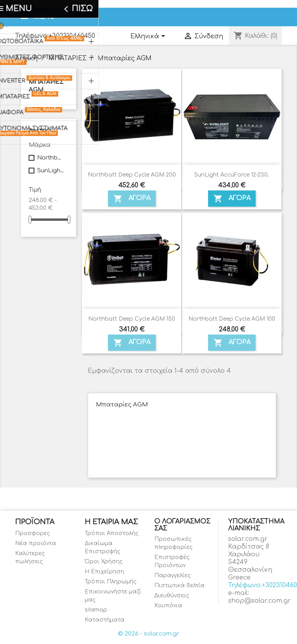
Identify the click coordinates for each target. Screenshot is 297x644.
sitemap (96, 610)
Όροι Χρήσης (104, 562)
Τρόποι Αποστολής (112, 533)
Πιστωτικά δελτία (179, 585)
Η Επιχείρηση (104, 572)
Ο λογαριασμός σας (182, 525)
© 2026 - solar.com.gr (148, 634)
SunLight (51, 171)
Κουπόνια (168, 606)
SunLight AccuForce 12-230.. (232, 175)
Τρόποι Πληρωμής (111, 582)
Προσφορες (32, 533)
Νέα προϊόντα (36, 543)
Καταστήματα (105, 620)
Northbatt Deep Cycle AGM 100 (232, 319)
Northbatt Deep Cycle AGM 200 (132, 175)
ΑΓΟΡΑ (132, 199)
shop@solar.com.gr (259, 601)
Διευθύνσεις (172, 596)
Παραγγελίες (172, 575)
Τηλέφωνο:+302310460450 (55, 36)
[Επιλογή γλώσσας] (149, 37)
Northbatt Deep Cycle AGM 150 (132, 319)
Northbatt (51, 158)
